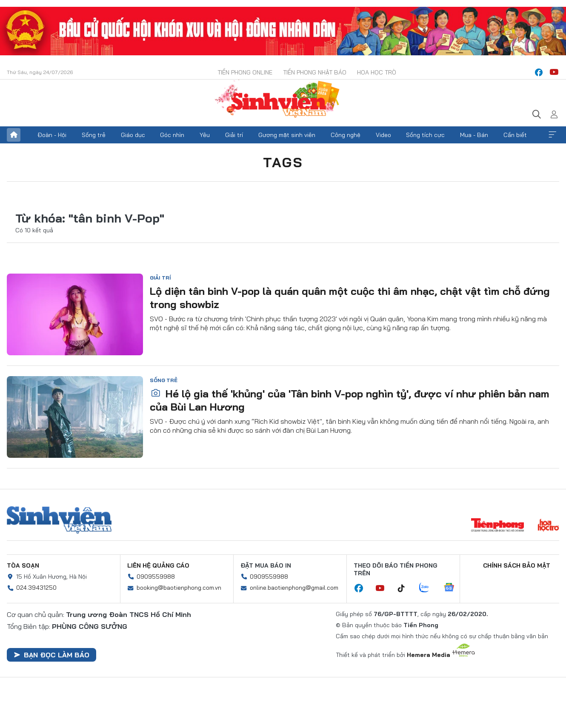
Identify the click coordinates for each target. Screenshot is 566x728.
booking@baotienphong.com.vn (179, 588)
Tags (283, 162)
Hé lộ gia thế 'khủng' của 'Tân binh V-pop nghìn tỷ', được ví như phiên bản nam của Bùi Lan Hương (350, 400)
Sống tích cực (425, 135)
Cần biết (515, 135)
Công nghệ (346, 135)
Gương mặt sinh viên (287, 135)
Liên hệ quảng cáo (158, 565)
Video (383, 135)
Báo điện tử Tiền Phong (283, 100)
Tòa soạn (23, 565)
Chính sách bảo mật (517, 565)
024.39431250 (36, 588)
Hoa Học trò (377, 72)
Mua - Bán (474, 135)
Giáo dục (133, 135)
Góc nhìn (172, 135)
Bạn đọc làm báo (51, 655)
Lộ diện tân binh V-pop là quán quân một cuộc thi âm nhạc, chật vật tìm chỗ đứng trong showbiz (350, 298)
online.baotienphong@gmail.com (294, 588)
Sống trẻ (94, 135)
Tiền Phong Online (245, 72)
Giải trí (234, 135)
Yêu (205, 135)
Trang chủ (14, 135)
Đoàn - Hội (52, 135)
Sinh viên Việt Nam (59, 520)
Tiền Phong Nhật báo (315, 72)
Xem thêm (552, 135)
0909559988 (156, 577)
